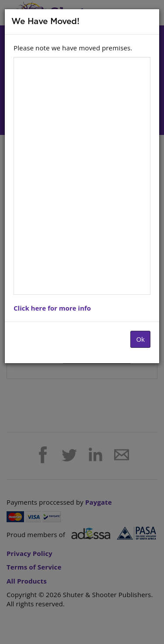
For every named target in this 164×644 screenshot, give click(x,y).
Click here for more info (52, 308)
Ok (140, 339)
